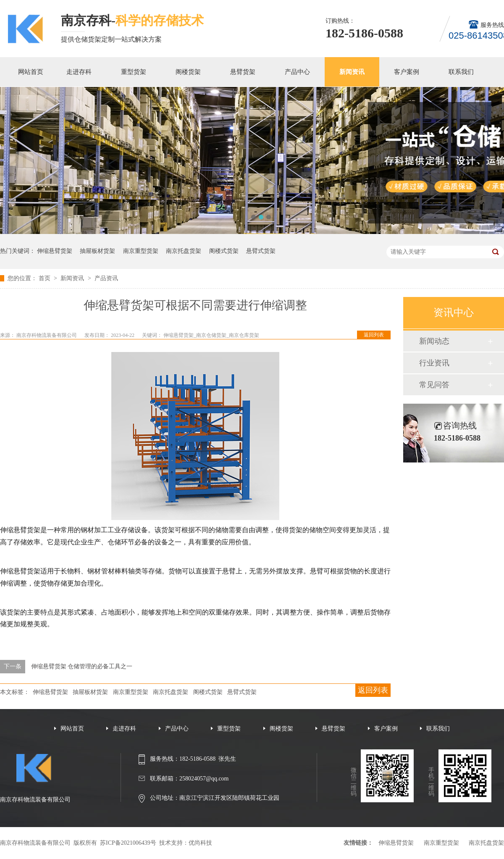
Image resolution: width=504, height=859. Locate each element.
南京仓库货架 (244, 335)
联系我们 (461, 72)
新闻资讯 (352, 72)
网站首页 (31, 72)
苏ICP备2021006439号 (128, 843)
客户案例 (407, 72)
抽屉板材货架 (97, 251)
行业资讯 (434, 363)
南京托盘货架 (184, 251)
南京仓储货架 (211, 335)
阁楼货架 (188, 72)
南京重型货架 (141, 251)
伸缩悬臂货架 (55, 251)
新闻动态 (434, 341)
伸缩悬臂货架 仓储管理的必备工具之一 (82, 666)
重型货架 (134, 72)
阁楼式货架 (224, 251)
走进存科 (79, 72)
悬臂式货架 (261, 251)
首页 (45, 278)
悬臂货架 (243, 72)
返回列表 (374, 335)
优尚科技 (200, 843)
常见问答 (434, 385)
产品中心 (297, 72)
